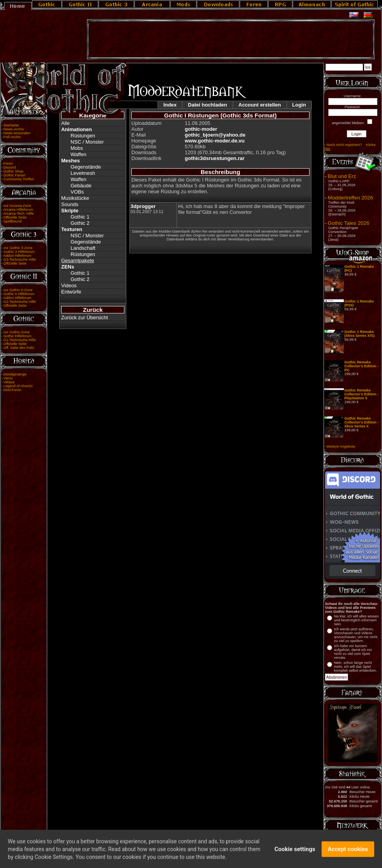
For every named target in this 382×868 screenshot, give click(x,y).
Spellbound (13, 221)
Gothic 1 (80, 217)
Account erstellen (260, 105)
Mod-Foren (12, 390)
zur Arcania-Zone (17, 206)
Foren (8, 164)
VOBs (77, 192)
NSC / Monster (87, 142)
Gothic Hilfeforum (18, 336)
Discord (10, 167)
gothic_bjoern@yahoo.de (215, 135)
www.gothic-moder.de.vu (215, 141)
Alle (65, 123)
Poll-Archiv (12, 137)
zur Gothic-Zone (17, 332)
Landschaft (83, 248)
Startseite (11, 125)
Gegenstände (86, 167)
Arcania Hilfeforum (18, 210)
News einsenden (17, 133)
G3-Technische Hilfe (20, 260)
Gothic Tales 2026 (348, 223)
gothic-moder (201, 129)
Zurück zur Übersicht (85, 317)
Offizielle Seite (15, 217)
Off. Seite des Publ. (19, 348)
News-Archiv (14, 129)
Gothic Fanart (15, 175)
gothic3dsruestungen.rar (215, 158)
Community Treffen (19, 179)
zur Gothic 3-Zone (18, 248)
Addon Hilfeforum (17, 256)
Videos (69, 285)
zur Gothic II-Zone (18, 290)
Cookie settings (295, 855)
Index (170, 105)
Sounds (70, 204)
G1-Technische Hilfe (20, 340)
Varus (8, 378)
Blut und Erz (342, 176)
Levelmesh (83, 173)
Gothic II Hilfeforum (19, 294)
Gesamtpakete (78, 261)
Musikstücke (75, 198)
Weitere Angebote (341, 446)
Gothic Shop (13, 171)
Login (299, 105)
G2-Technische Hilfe (20, 302)
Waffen (78, 154)
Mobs (77, 148)
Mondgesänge (15, 374)
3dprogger (143, 206)
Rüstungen (83, 136)
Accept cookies (348, 855)
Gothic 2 (80, 223)
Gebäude (81, 186)
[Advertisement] (231, 39)
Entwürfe (71, 292)
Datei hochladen (207, 105)
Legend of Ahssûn (18, 386)
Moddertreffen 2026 (350, 198)
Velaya (9, 382)
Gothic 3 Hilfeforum (19, 252)
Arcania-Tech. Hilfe (18, 213)
